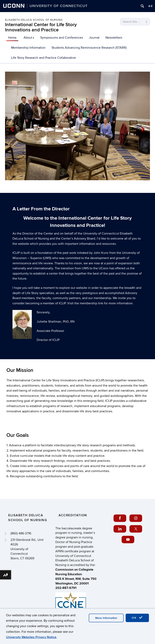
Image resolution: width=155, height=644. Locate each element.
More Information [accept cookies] (106, 618)
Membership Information (28, 48)
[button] (12, 129)
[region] (77, 129)
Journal (94, 38)
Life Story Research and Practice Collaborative (43, 58)
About (29, 38)
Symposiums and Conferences (62, 38)
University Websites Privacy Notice (31, 637)
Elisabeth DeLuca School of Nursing (34, 20)
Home (12, 38)
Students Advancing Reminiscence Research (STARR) (89, 48)
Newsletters (114, 38)
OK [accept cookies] (137, 618)
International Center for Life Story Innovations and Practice (41, 27)
